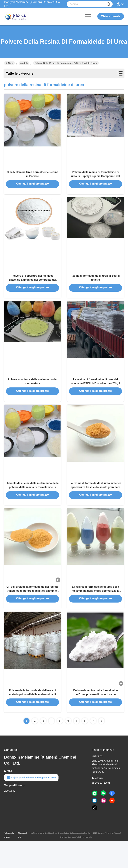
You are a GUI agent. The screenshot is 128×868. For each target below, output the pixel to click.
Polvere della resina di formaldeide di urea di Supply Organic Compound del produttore (95, 180)
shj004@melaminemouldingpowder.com (31, 805)
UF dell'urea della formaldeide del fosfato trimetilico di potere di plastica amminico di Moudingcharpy (32, 613)
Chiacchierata (111, 16)
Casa (9, 63)
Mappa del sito (22, 862)
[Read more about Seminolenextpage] (93, 748)
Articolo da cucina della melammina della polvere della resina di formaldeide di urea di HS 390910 (33, 504)
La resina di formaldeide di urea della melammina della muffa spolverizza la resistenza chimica (95, 613)
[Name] (108, 4)
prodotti (24, 63)
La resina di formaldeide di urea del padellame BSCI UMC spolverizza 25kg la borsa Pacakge (95, 396)
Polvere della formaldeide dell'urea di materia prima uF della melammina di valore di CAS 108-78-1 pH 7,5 (32, 721)
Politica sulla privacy (9, 862)
